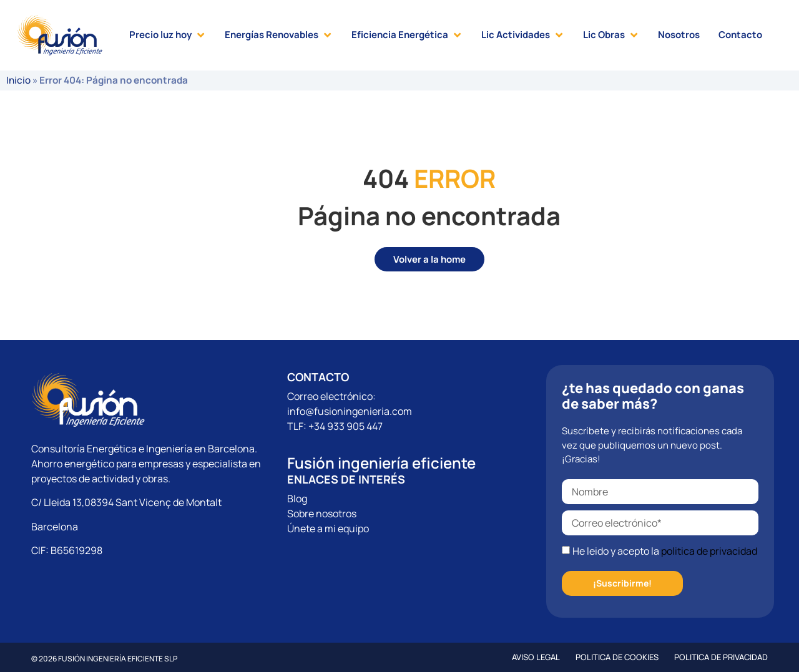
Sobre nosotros (322, 514)
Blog (297, 499)
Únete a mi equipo (328, 528)
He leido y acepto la (665, 551)
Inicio (18, 80)
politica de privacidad (709, 551)
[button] (168, 35)
